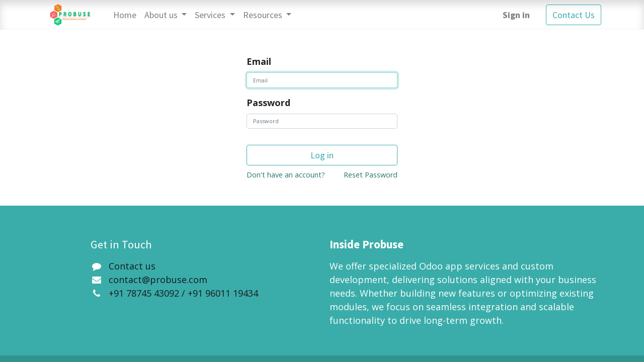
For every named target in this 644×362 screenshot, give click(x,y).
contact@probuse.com (158, 280)
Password (268, 103)
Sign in (516, 15)
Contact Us (574, 15)
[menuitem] (125, 15)
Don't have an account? (286, 175)
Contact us (132, 266)
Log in (322, 155)
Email (259, 61)
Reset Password (371, 175)
